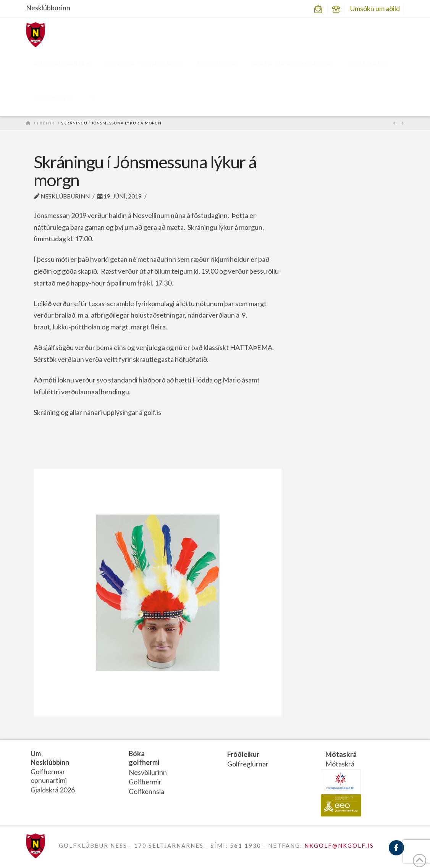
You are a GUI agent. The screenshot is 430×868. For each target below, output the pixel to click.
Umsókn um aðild (375, 8)
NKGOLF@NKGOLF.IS (339, 845)
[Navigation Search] (92, 99)
